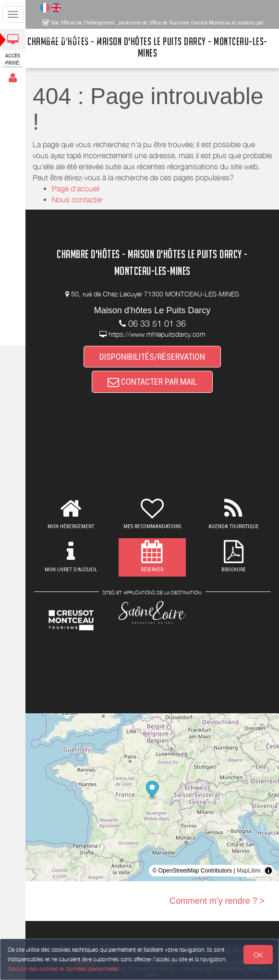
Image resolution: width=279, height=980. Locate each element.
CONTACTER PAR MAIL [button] (152, 382)
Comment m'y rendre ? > (217, 901)
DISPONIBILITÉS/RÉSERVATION (152, 357)
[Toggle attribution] (268, 871)
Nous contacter (77, 200)
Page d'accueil (76, 189)
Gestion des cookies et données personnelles (63, 969)
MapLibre (249, 871)
